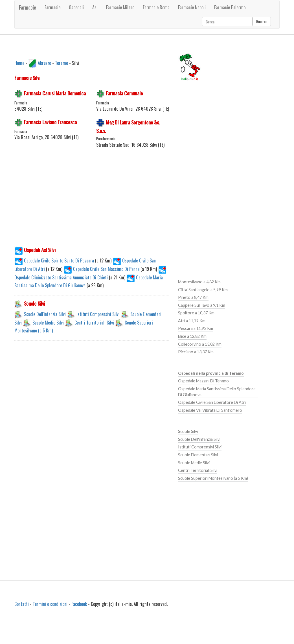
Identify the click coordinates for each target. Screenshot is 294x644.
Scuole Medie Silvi (48, 323)
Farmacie (28, 7)
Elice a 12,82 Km (192, 336)
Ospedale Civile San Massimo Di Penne (102, 269)
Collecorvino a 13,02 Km (200, 344)
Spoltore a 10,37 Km (196, 313)
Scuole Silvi (188, 431)
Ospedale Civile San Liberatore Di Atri (212, 402)
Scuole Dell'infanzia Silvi (45, 314)
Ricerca (262, 21)
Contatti (22, 604)
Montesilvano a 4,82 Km (199, 282)
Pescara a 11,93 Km (196, 328)
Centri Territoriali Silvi (94, 323)
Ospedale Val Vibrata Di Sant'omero (210, 410)
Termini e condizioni (50, 604)
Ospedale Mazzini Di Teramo (203, 381)
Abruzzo (44, 63)
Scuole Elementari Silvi (198, 455)
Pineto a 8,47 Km (193, 297)
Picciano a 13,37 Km (196, 352)
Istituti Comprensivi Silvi (98, 314)
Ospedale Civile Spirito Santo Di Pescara (55, 260)
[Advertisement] (109, 200)
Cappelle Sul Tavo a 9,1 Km (202, 305)
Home (19, 63)
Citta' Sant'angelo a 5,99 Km (203, 290)
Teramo (62, 63)
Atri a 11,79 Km (192, 321)
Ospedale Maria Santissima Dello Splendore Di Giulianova (217, 392)
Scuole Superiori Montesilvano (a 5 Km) (213, 478)
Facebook (79, 604)
